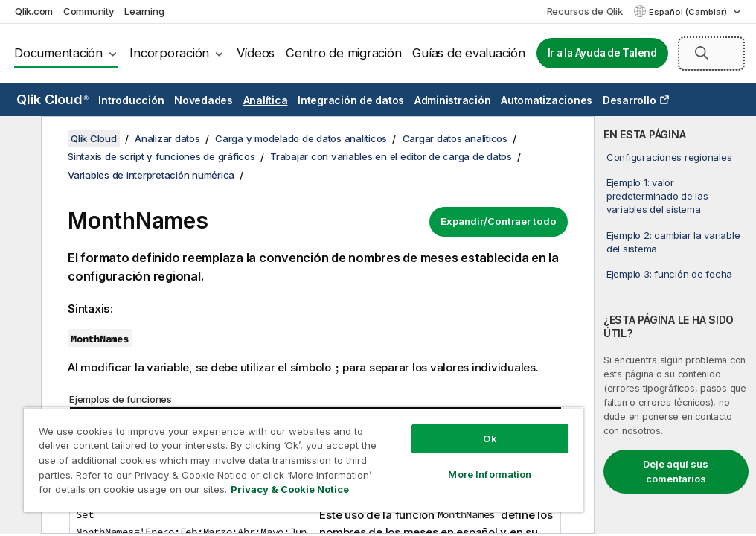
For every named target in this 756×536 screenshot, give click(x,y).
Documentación (58, 53)
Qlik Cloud (52, 99)
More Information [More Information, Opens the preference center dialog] (490, 474)
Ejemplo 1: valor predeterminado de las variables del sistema (657, 196)
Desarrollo (630, 100)
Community (89, 11)
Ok (490, 438)
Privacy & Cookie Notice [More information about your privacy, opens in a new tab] (290, 489)
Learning (144, 11)
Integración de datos (351, 100)
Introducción (131, 100)
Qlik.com (34, 11)
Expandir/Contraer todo (499, 221)
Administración (453, 100)
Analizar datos (167, 138)
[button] (702, 53)
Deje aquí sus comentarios (676, 471)
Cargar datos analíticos (455, 138)
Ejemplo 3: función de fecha (669, 274)
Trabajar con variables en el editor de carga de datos (391, 156)
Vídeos (256, 53)
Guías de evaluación (468, 53)
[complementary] (675, 325)
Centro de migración (343, 53)
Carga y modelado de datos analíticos (301, 138)
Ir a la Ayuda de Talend (602, 53)
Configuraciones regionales (669, 157)
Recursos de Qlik (585, 11)
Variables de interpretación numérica (151, 175)
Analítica (266, 100)
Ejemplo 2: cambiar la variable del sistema (673, 242)
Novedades (204, 100)
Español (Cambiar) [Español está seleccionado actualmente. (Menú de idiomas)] (689, 12)
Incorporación (169, 53)
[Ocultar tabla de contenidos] (19, 139)
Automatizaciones (547, 100)
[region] (304, 460)
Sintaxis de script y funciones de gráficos (161, 156)
